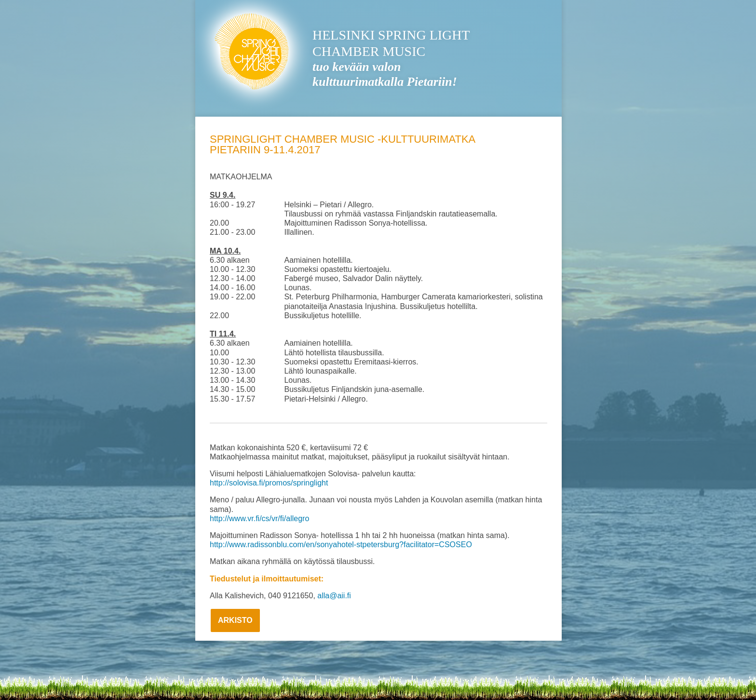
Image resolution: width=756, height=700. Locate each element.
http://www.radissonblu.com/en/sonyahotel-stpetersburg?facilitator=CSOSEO (341, 545)
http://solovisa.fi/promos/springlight (269, 483)
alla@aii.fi (334, 596)
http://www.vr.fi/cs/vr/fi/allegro (259, 518)
